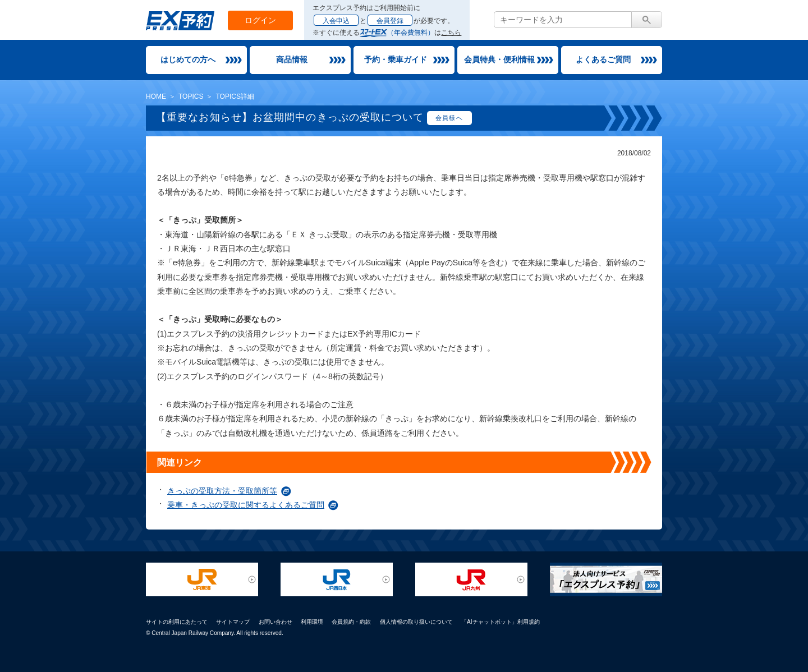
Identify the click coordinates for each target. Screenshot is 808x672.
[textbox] (563, 20)
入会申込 (336, 21)
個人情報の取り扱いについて (416, 622)
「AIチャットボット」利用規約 (501, 622)
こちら (451, 33)
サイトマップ (233, 622)
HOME (156, 96)
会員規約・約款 (351, 622)
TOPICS (191, 96)
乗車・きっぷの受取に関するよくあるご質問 (246, 505)
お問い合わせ (276, 622)
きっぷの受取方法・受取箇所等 (222, 491)
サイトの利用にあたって (177, 622)
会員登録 (390, 21)
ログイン (260, 20)
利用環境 (312, 622)
